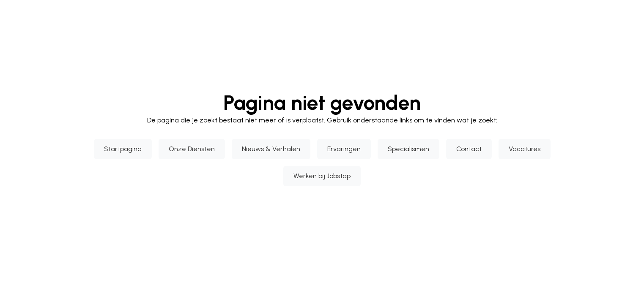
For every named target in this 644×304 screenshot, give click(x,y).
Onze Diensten (192, 149)
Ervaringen (344, 149)
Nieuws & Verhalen (271, 149)
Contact (469, 149)
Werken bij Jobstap (322, 176)
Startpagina (123, 149)
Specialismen (408, 149)
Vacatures (525, 149)
